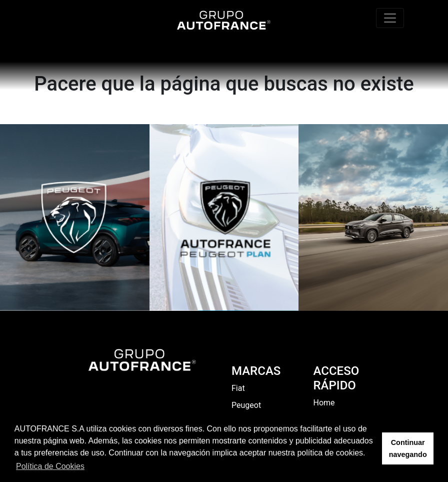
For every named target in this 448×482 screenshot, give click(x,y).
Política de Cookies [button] (50, 466)
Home (324, 403)
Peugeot (246, 405)
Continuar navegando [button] (408, 448)
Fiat (238, 388)
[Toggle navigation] (390, 18)
